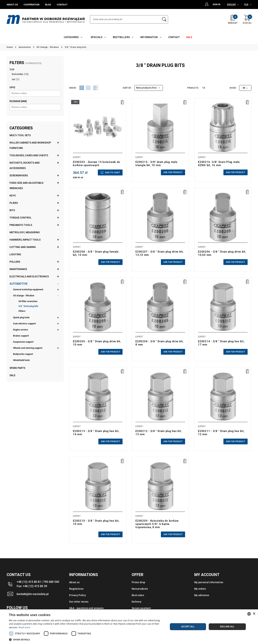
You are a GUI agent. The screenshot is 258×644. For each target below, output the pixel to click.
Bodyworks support (23, 354)
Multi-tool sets (20, 135)
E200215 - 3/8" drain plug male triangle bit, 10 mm (156, 164)
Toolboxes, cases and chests (29, 155)
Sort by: (127, 88)
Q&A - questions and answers (86, 608)
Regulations (76, 589)
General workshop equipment (28, 289)
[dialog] (129, 627)
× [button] (254, 614)
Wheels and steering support (28, 348)
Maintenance (18, 269)
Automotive (19, 284)
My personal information (209, 582)
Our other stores (79, 602)
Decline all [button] (227, 627)
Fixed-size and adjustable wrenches (27, 185)
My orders (200, 589)
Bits (12, 210)
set (16, 79)
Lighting (15, 254)
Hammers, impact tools (25, 240)
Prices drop (138, 582)
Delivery (137, 602)
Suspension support (23, 342)
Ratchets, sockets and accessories (25, 165)
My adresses (202, 595)
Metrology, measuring (25, 232)
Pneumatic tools (21, 225)
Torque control (21, 218)
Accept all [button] (188, 627)
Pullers (15, 262)
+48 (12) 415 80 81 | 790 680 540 (38, 582)
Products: (193, 88)
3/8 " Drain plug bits (28, 306)
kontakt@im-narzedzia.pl (33, 594)
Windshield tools (21, 360)
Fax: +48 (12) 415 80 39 (32, 586)
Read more (24, 627)
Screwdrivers (19, 175)
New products (140, 589)
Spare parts (17, 368)
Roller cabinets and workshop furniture (30, 145)
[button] (86, 640)
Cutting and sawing (23, 247)
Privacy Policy (77, 595)
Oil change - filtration (24, 296)
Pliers (14, 203)
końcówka (20, 74)
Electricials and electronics (29, 276)
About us (74, 582)
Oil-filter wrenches (28, 301)
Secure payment (141, 608)
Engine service (21, 330)
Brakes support (21, 336)
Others (22, 311)
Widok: (73, 88)
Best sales (138, 595)
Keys (13, 196)
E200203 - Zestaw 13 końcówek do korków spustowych (96, 164)
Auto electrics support (24, 324)
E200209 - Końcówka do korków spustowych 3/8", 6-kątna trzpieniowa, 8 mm (157, 524)
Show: (233, 88)
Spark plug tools (21, 317)
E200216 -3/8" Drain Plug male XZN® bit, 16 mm (219, 164)
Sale (12, 375)
